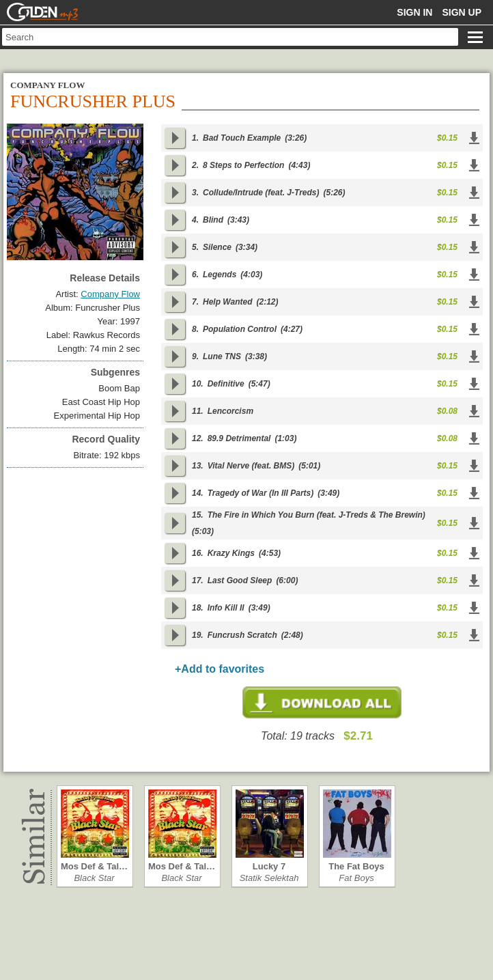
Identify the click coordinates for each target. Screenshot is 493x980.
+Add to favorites (220, 669)
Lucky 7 (269, 866)
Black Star (94, 878)
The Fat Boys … (356, 866)
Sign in (414, 12)
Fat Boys (356, 878)
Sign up (462, 12)
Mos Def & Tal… (94, 866)
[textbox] (230, 37)
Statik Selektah (269, 878)
